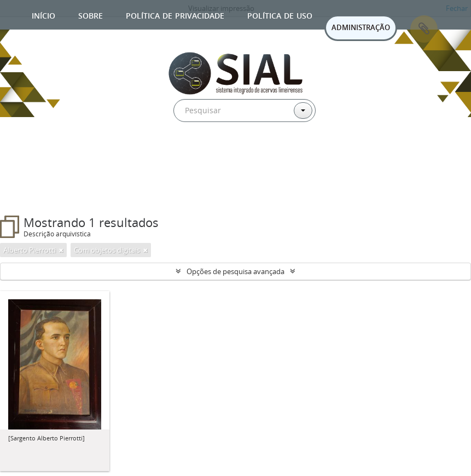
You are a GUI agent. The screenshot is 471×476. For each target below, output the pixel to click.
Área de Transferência (424, 29)
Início (43, 14)
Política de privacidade (175, 14)
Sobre (91, 14)
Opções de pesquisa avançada (235, 271)
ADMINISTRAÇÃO (361, 27)
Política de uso (280, 14)
